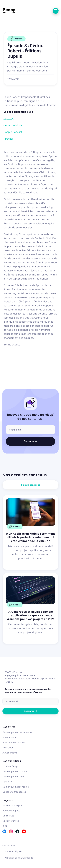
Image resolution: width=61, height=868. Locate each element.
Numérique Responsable (16, 787)
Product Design (11, 766)
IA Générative (10, 753)
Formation (8, 748)
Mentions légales (14, 851)
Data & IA (7, 782)
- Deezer (8, 139)
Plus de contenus (31, 485)
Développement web (13, 776)
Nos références (11, 821)
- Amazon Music (13, 125)
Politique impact (11, 811)
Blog (5, 826)
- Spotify (8, 118)
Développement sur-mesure (17, 732)
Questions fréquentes (14, 792)
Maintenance (9, 737)
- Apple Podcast (13, 132)
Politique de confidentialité (19, 858)
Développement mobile (15, 771)
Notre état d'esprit (12, 805)
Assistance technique (14, 742)
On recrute (8, 816)
